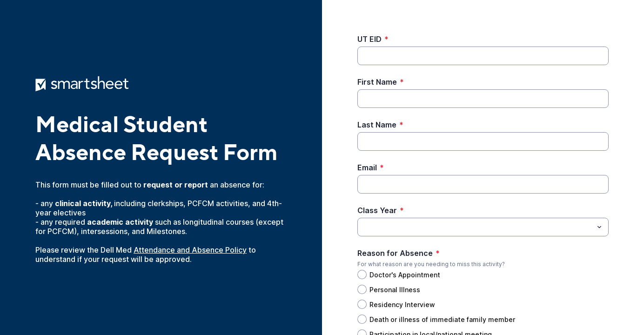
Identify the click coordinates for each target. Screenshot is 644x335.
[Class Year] (475, 227)
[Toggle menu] (599, 227)
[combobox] (483, 227)
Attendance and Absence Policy (190, 250)
